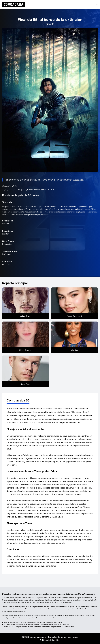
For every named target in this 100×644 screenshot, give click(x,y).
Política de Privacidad (50, 640)
